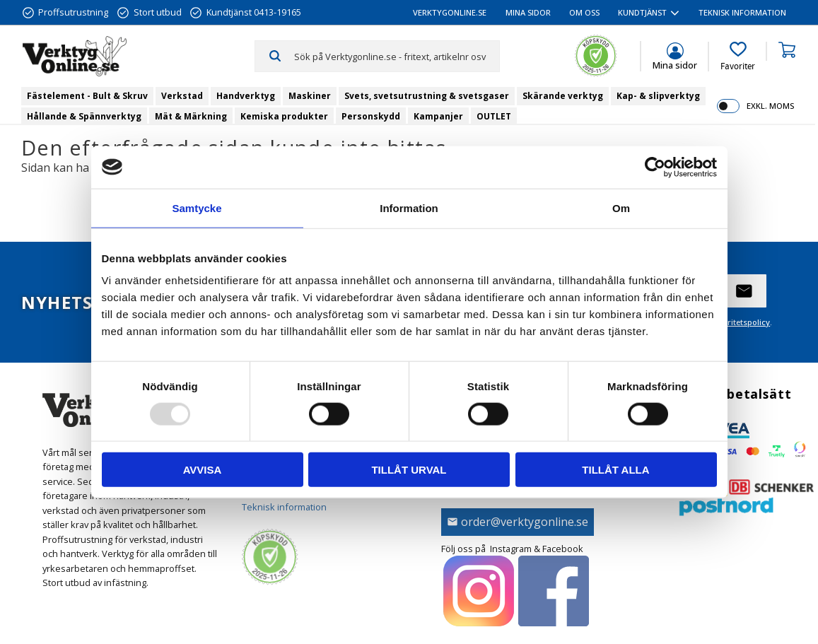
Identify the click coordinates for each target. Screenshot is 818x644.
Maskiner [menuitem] (310, 96)
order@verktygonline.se (525, 522)
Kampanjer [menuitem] (438, 116)
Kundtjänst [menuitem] (642, 12)
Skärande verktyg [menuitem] (563, 96)
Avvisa (203, 470)
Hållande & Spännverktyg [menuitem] (84, 116)
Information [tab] (409, 207)
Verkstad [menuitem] (182, 96)
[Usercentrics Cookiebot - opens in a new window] (655, 167)
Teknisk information (284, 507)
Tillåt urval (409, 470)
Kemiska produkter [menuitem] (284, 116)
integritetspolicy (739, 322)
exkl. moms (770, 106)
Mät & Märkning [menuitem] (191, 116)
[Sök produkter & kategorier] (397, 56)
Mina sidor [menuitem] (528, 12)
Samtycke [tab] (197, 207)
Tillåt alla (615, 470)
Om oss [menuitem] (584, 12)
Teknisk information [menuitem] (742, 12)
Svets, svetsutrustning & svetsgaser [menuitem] (427, 96)
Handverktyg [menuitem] (246, 96)
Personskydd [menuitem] (371, 116)
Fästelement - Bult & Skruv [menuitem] (87, 96)
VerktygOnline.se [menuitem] (450, 12)
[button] (738, 57)
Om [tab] (621, 207)
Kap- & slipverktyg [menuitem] (658, 96)
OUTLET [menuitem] (494, 116)
